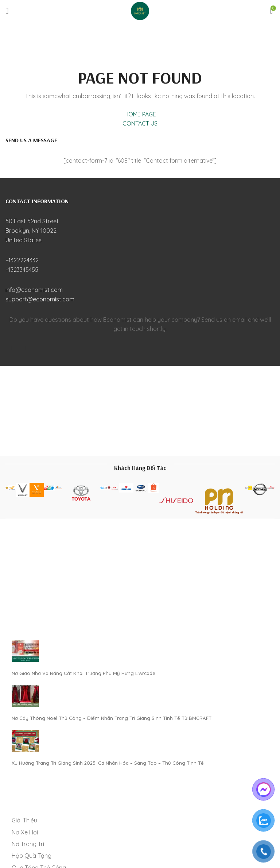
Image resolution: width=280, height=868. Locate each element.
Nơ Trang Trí (28, 844)
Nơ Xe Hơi (25, 832)
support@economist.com (40, 299)
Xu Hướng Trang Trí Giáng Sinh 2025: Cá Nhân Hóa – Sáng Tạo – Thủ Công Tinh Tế (108, 763)
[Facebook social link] (12, 348)
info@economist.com (34, 290)
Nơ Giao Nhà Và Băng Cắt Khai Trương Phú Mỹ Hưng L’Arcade (83, 673)
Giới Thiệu (24, 820)
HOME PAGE (140, 114)
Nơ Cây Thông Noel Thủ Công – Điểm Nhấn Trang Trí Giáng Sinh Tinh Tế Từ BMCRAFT (112, 718)
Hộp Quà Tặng (32, 856)
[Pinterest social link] (26, 348)
